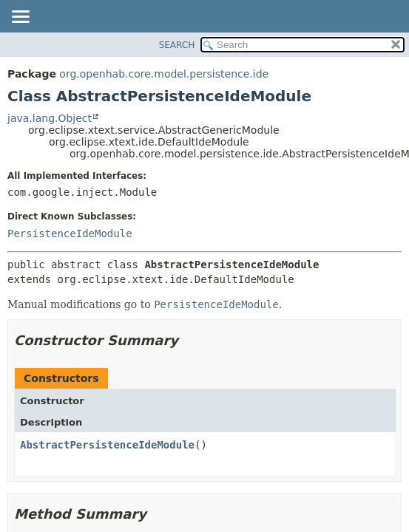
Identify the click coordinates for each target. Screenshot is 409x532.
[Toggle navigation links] (20, 18)
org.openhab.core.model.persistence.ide (164, 74)
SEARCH (177, 45)
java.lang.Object (50, 118)
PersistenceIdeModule (70, 233)
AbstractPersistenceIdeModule (107, 445)
